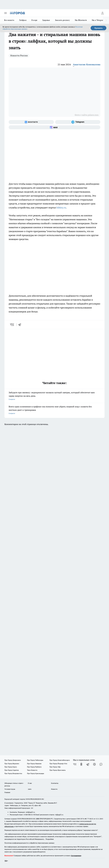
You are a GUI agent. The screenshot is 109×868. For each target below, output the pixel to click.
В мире (34, 20)
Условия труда (10, 789)
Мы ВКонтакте (81, 20)
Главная (7, 792)
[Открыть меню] (6, 13)
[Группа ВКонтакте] (31, 122)
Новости (54, 789)
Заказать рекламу (62, 20)
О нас (30, 783)
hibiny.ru (61, 208)
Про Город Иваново (34, 764)
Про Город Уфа (55, 767)
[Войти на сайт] (102, 13)
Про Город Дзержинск (13, 760)
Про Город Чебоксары (35, 760)
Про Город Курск (11, 767)
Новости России (19, 55)
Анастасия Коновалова (87, 64)
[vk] (12, 325)
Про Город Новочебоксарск (60, 760)
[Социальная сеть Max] (54, 127)
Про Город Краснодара (36, 773)
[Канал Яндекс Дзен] (94, 764)
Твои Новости (32, 770)
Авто (30, 789)
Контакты (55, 783)
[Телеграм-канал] (78, 122)
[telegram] (20, 325)
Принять (98, 28)
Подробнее (50, 839)
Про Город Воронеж (12, 764)
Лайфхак (23, 20)
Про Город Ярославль (58, 770)
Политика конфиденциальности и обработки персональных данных (29, 843)
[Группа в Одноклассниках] (81, 764)
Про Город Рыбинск (34, 767)
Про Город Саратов (12, 770)
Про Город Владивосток (13, 773)
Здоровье (46, 20)
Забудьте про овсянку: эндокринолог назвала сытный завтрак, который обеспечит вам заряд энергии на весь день (54, 396)
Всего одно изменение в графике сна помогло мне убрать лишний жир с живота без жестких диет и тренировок (54, 410)
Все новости (9, 20)
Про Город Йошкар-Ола (58, 764)
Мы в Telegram (98, 20)
